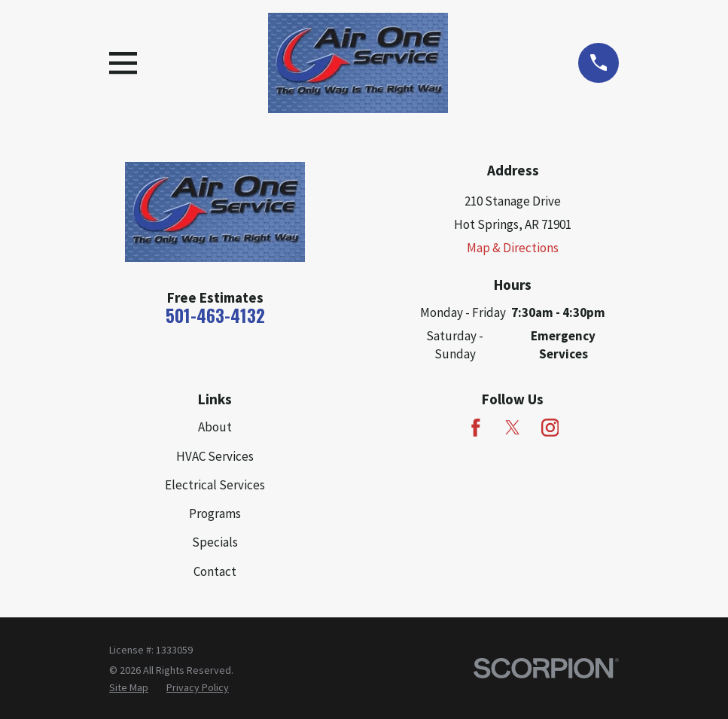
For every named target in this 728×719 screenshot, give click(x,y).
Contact (215, 571)
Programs (215, 513)
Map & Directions (513, 248)
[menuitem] (129, 688)
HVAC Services (215, 456)
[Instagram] (550, 428)
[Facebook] (476, 428)
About (215, 427)
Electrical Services (215, 485)
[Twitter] (513, 428)
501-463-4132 (215, 315)
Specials (215, 542)
